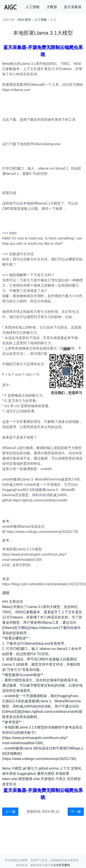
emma (54, 768)
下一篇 (76, 812)
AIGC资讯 (24, 20)
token (6, 779)
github (43, 768)
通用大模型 (46, 774)
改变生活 (9, 784)
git (25, 768)
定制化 (76, 768)
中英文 (61, 779)
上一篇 (10, 812)
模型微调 (25, 779)
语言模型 (74, 779)
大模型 (17, 768)
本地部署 (62, 774)
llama (6, 768)
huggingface (27, 774)
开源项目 (48, 779)
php (15, 779)
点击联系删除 (62, 865)
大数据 (52, 7)
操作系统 (9, 774)
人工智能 (33, 7)
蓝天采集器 (73, 7)
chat (36, 779)
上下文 (65, 768)
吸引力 (33, 768)
